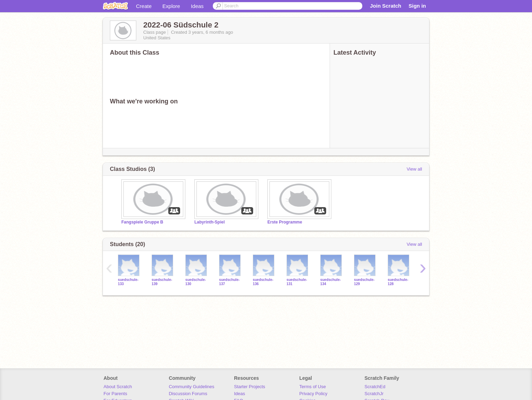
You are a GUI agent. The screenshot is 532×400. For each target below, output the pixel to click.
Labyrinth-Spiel (209, 222)
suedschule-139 (162, 282)
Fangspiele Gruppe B (142, 222)
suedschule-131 (297, 282)
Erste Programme (285, 222)
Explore (171, 6)
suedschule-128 (398, 282)
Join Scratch (386, 6)
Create (144, 6)
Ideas (197, 6)
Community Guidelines (191, 387)
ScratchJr (374, 394)
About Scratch (118, 387)
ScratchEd (375, 387)
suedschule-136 (263, 282)
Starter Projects (250, 387)
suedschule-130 (196, 282)
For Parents (115, 394)
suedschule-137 (229, 282)
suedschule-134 (331, 282)
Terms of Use (313, 387)
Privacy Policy (313, 394)
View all (414, 169)
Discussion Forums (188, 394)
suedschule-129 (364, 282)
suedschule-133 (128, 282)
